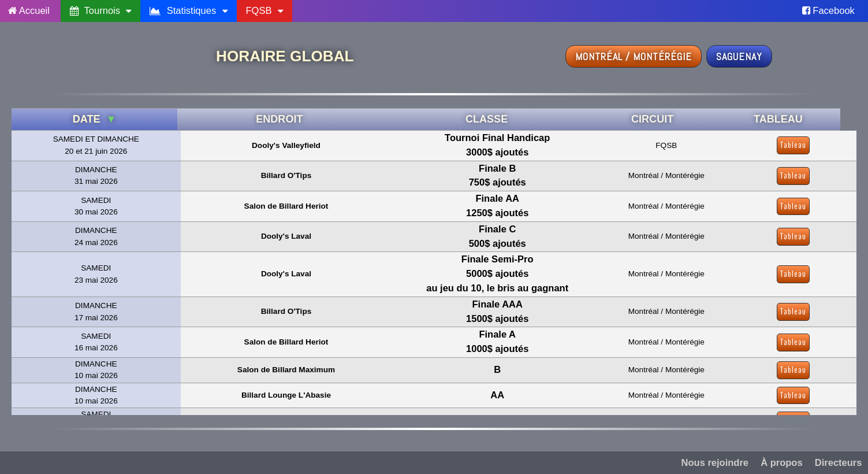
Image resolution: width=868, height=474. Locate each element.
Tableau (793, 145)
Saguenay (739, 56)
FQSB (265, 11)
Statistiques (188, 11)
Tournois (101, 11)
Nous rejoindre (715, 462)
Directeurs (838, 462)
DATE (95, 119)
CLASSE (487, 119)
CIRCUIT (652, 119)
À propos (782, 462)
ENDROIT (279, 119)
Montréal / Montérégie (634, 56)
